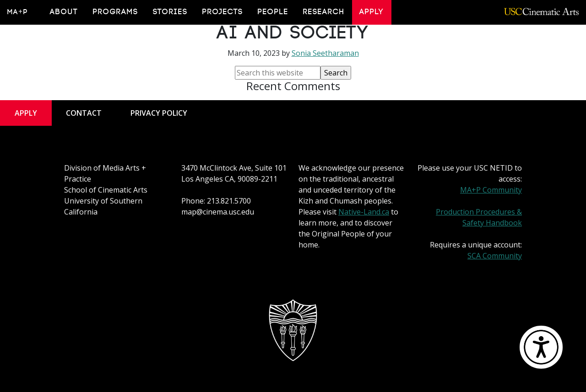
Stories (170, 12)
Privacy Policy (159, 113)
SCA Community (495, 256)
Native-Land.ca (364, 212)
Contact (84, 113)
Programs (116, 12)
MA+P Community (491, 190)
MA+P (18, 12)
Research (324, 12)
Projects (223, 12)
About (64, 12)
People (273, 12)
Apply (372, 12)
